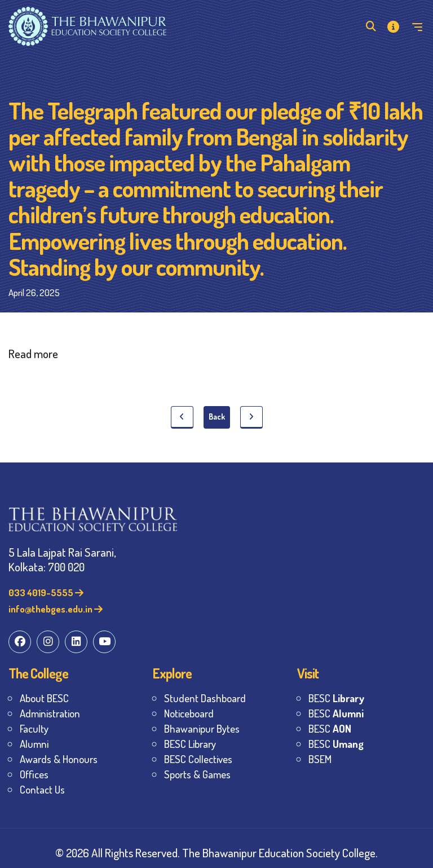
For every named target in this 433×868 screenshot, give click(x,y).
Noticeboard (189, 713)
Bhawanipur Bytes (202, 728)
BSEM (320, 759)
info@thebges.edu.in (56, 609)
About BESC (44, 698)
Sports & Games (197, 774)
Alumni (34, 744)
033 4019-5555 (46, 592)
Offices (34, 774)
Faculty (34, 728)
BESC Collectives (198, 759)
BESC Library (190, 744)
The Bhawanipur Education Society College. (280, 852)
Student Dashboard (205, 698)
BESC (336, 698)
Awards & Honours (59, 759)
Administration (50, 713)
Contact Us (42, 789)
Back (217, 417)
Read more (33, 353)
